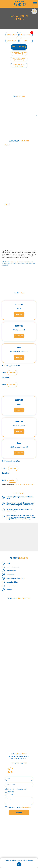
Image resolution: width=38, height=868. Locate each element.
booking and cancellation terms (25, 484)
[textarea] (19, 801)
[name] (19, 778)
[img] (11, 770)
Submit (19, 812)
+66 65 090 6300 (19, 2)
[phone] (19, 785)
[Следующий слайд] (36, 115)
